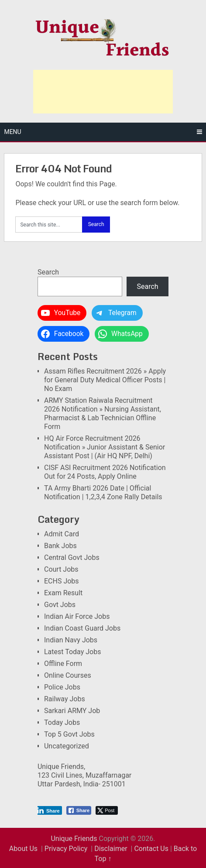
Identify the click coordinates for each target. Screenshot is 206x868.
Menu (12, 132)
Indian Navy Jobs (71, 640)
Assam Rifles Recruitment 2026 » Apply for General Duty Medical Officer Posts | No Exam (105, 380)
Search (48, 272)
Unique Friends (74, 839)
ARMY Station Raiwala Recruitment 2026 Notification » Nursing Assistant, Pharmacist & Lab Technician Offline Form (103, 413)
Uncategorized (67, 746)
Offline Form (63, 664)
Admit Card (62, 534)
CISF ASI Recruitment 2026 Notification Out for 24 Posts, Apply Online (105, 472)
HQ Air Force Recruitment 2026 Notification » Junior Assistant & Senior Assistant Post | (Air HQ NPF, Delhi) (105, 447)
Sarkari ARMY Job (72, 711)
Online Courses (68, 675)
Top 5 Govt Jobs (69, 734)
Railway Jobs (65, 699)
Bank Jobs (60, 546)
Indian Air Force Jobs (77, 616)
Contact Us (151, 849)
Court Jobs (61, 569)
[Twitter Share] (107, 810)
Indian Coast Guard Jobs (82, 628)
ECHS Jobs (62, 581)
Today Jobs (62, 722)
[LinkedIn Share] (49, 810)
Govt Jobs (60, 605)
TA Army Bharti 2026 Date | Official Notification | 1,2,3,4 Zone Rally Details (103, 492)
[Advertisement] (103, 92)
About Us (23, 849)
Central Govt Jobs (72, 558)
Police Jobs (62, 687)
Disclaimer (111, 849)
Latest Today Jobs (72, 652)
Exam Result (63, 593)
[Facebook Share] (79, 810)
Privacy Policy (66, 849)
